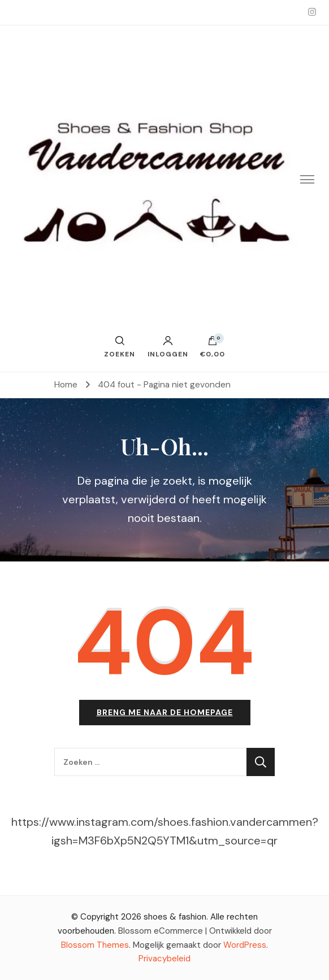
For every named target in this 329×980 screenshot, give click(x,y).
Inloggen (168, 347)
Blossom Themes (95, 945)
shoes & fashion (175, 917)
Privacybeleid (164, 959)
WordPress (245, 945)
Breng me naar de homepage (165, 712)
